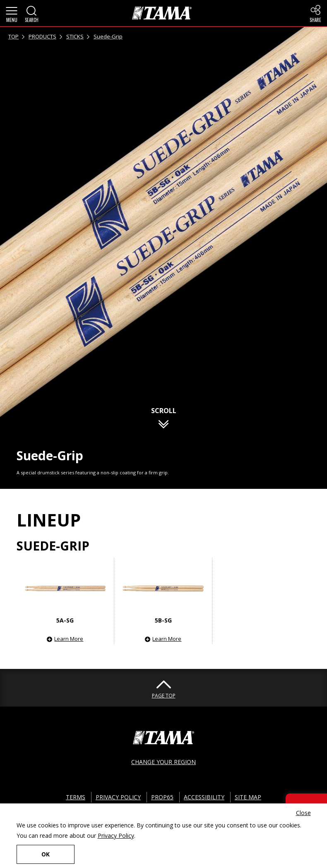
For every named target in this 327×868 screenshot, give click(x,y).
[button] (12, 13)
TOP (13, 36)
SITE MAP (248, 797)
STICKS (75, 36)
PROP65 (162, 797)
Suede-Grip (108, 36)
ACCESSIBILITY (204, 797)
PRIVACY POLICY (118, 797)
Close (303, 813)
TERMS (76, 797)
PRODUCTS (42, 36)
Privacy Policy (116, 836)
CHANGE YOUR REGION (163, 762)
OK (46, 854)
